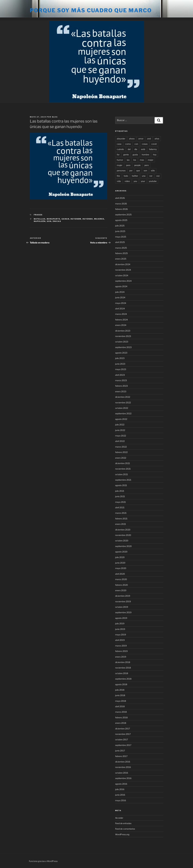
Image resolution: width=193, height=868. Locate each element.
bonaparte (54, 219)
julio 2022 (120, 425)
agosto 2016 (121, 784)
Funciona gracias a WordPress (43, 861)
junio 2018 (120, 695)
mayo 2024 (121, 303)
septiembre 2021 (123, 480)
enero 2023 (121, 391)
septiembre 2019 (123, 612)
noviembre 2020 (123, 535)
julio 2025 (120, 226)
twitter (135, 176)
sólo (153, 170)
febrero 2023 (121, 386)
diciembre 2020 (123, 530)
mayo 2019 (121, 635)
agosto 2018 (121, 684)
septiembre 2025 (123, 215)
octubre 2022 (122, 408)
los (135, 160)
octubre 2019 (122, 607)
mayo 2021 (120, 502)
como (128, 144)
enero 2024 (121, 325)
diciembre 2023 (123, 331)
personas (121, 170)
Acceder (119, 818)
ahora (132, 139)
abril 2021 (120, 507)
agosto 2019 (121, 618)
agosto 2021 (121, 485)
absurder (121, 139)
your (143, 181)
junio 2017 (120, 751)
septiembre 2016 (123, 778)
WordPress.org (122, 834)
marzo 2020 (121, 579)
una (144, 176)
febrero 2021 (121, 519)
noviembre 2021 (123, 469)
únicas (57, 221)
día (136, 149)
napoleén (40, 221)
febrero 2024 (121, 320)
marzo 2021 (121, 513)
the (118, 176)
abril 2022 (120, 441)
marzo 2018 (121, 712)
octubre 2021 (122, 474)
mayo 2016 (121, 800)
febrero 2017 (121, 756)
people (137, 165)
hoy (155, 155)
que (138, 170)
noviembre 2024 (123, 270)
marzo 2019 (121, 646)
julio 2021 (120, 491)
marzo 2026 (121, 204)
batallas (40, 219)
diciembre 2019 (123, 596)
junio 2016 (120, 795)
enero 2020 (121, 590)
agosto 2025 (121, 220)
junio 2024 (120, 297)
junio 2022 (120, 430)
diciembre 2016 (123, 762)
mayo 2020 (121, 568)
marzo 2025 (121, 248)
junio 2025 (120, 231)
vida (119, 181)
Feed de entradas (123, 823)
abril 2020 (120, 574)
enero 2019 (121, 657)
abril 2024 (120, 309)
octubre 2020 (122, 541)
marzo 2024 (121, 314)
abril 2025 (120, 242)
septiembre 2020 (123, 546)
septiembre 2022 (123, 413)
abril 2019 (120, 640)
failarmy (153, 149)
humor (120, 160)
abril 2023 (120, 375)
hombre (145, 155)
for (118, 155)
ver (151, 176)
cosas (145, 144)
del (129, 149)
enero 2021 (121, 524)
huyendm (76, 219)
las (128, 160)
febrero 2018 (121, 717)
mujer (120, 165)
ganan (65, 219)
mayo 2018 (121, 701)
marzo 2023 (121, 380)
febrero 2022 (121, 452)
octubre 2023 (122, 342)
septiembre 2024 (123, 281)
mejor (151, 160)
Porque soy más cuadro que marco (91, 10)
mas (142, 160)
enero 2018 (121, 723)
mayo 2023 (121, 369)
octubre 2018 (122, 673)
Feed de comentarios (125, 829)
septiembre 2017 (123, 745)
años (157, 139)
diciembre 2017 (123, 729)
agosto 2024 (121, 286)
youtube (153, 181)
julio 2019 (120, 623)
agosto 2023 (121, 353)
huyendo (88, 219)
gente (126, 155)
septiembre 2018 (123, 679)
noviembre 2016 (123, 767)
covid (154, 144)
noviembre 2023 (123, 336)
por (131, 170)
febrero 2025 (121, 253)
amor (141, 139)
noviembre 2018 (123, 668)
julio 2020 (120, 557)
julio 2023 (120, 358)
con (136, 144)
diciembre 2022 (123, 397)
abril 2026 (120, 198)
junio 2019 (120, 629)
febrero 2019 (121, 651)
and (149, 139)
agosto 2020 (121, 552)
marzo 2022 (121, 447)
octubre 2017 (122, 739)
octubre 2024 (122, 275)
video (127, 181)
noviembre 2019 (123, 601)
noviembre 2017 (123, 734)
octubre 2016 (122, 773)
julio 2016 (120, 789)
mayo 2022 (121, 436)
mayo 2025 (121, 237)
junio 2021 (120, 496)
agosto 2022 (121, 419)
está (143, 149)
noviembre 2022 (123, 403)
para (128, 165)
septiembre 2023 (123, 347)
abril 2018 (120, 706)
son (49, 221)
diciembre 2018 (123, 662)
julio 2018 (120, 690)
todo (126, 176)
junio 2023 (120, 364)
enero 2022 (121, 458)
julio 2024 (120, 292)
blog (55, 117)
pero (147, 165)
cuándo (120, 149)
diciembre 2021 (123, 463)
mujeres (99, 219)
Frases (38, 215)
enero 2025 (121, 259)
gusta (135, 155)
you (135, 181)
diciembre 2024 (123, 264)
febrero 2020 (122, 585)
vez (158, 176)
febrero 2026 (121, 209)
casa (119, 144)
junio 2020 (120, 563)
